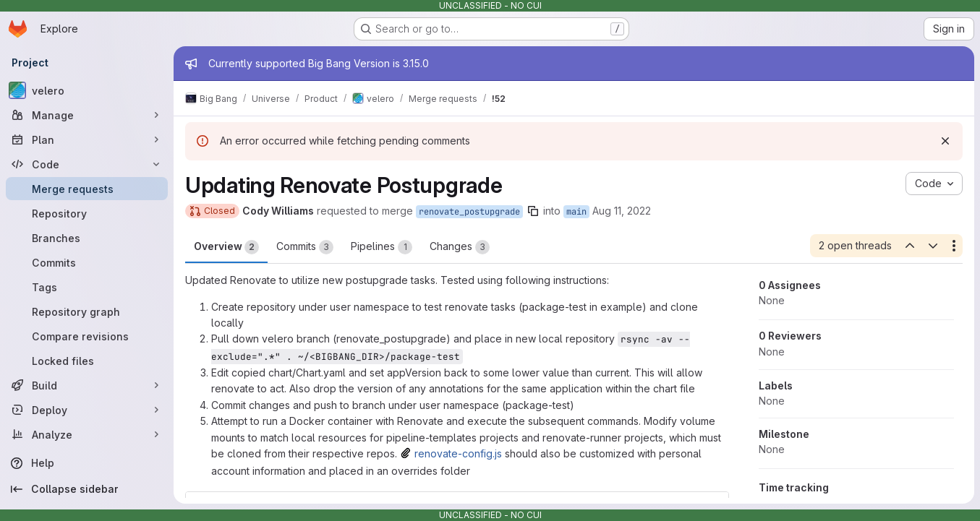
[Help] (87, 463)
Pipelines (382, 247)
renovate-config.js (458, 453)
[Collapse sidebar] (87, 489)
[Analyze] (87, 434)
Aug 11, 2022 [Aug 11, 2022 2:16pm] (622, 211)
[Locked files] (87, 361)
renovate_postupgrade (469, 212)
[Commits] (87, 262)
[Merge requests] (87, 189)
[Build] (87, 385)
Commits (305, 247)
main (576, 212)
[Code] (87, 164)
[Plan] (87, 139)
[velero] (87, 90)
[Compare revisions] (87, 336)
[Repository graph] (87, 311)
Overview (226, 247)
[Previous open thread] (909, 246)
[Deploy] (87, 410)
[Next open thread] (933, 246)
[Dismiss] (945, 141)
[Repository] (87, 213)
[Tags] (87, 287)
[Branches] (87, 238)
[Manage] (87, 115)
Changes (460, 247)
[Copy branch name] (533, 211)
